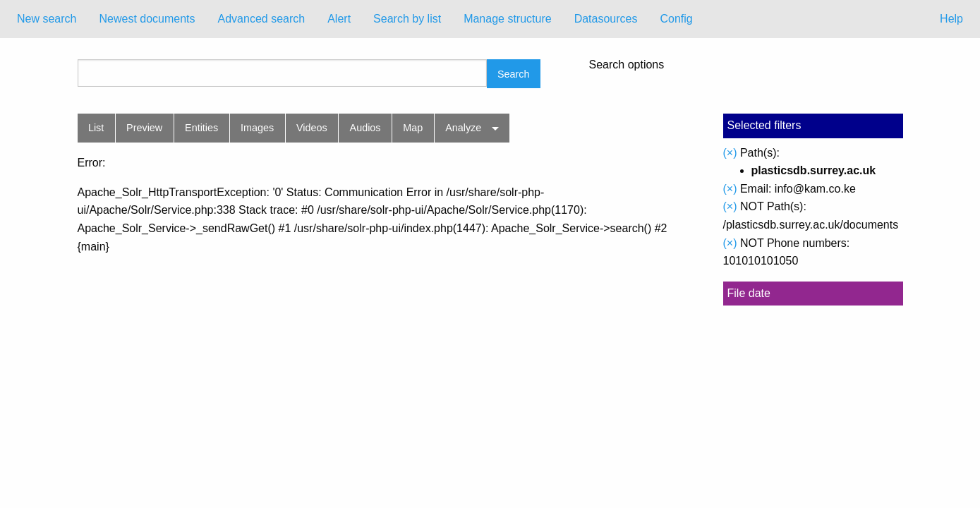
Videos (312, 128)
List (96, 128)
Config (676, 19)
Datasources (606, 19)
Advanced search (262, 19)
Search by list (407, 19)
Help (951, 19)
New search (47, 19)
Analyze (463, 128)
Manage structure (508, 19)
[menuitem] (47, 19)
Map (413, 128)
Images (257, 128)
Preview (144, 128)
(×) (730, 153)
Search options (627, 65)
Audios (365, 128)
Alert (339, 19)
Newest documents (147, 19)
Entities (201, 128)
